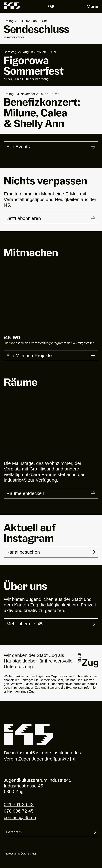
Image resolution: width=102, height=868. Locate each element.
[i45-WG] (51, 301)
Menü (92, 6)
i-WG (12, 337)
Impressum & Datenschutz (20, 854)
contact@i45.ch (20, 817)
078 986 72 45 (19, 811)
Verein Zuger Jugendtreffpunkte (40, 759)
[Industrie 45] (28, 735)
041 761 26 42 (19, 804)
